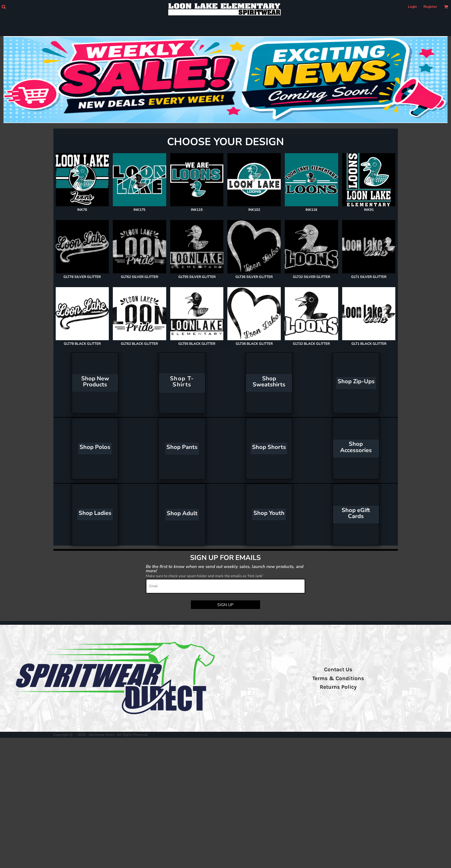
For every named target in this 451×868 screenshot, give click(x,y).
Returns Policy (338, 687)
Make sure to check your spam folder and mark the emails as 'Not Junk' (205, 576)
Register (430, 7)
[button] (4, 7)
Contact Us (338, 670)
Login (412, 7)
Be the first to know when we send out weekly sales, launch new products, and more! (225, 568)
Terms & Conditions (338, 678)
